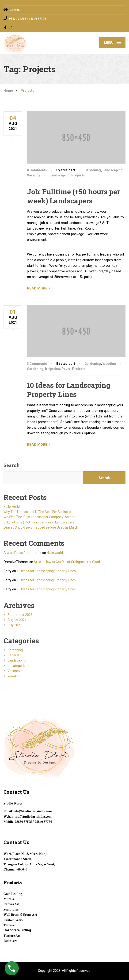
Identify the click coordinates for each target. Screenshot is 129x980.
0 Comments (37, 170)
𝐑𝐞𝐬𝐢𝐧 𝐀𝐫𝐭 (10, 941)
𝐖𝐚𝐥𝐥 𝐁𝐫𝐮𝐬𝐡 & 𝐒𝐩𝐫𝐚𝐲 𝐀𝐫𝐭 (20, 914)
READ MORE (37, 288)
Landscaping (113, 170)
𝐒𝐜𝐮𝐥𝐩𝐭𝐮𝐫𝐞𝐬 (11, 909)
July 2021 (15, 625)
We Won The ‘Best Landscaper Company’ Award (39, 517)
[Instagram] (11, 27)
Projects (78, 175)
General (13, 655)
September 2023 (20, 615)
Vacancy (34, 175)
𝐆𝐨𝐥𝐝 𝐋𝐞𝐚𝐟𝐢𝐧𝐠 (13, 894)
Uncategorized (18, 666)
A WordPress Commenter (23, 553)
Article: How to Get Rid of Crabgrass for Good (67, 562)
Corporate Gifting (17, 930)
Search (12, 465)
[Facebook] (6, 27)
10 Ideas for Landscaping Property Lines (69, 390)
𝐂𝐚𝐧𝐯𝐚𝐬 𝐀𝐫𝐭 (11, 904)
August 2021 (17, 620)
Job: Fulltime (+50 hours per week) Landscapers (73, 196)
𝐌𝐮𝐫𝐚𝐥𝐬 (9, 899)
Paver (66, 369)
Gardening (93, 170)
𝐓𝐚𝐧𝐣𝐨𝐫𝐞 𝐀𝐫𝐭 (12, 936)
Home (8, 91)
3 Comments (37, 364)
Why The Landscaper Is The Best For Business (37, 512)
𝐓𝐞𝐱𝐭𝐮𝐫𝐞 (9, 925)
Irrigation (52, 369)
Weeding (109, 364)
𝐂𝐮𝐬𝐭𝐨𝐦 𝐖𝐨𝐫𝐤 (13, 920)
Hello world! (12, 507)
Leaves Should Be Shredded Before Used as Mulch (41, 527)
